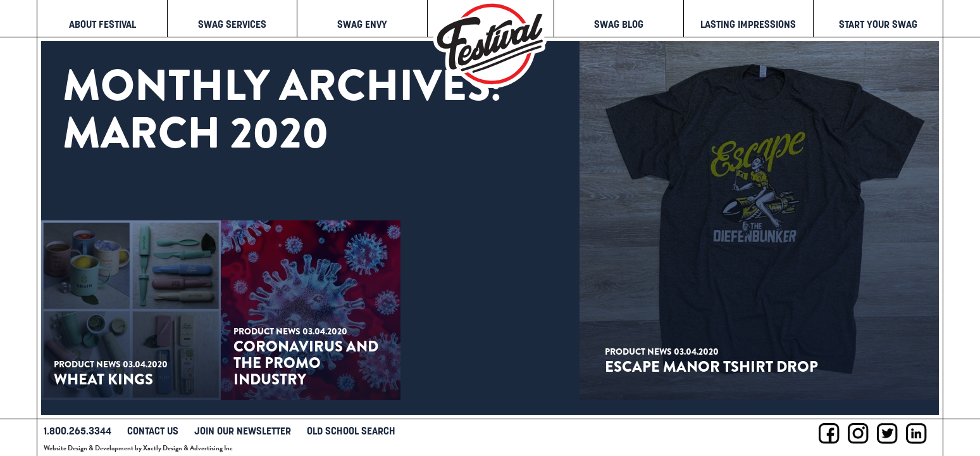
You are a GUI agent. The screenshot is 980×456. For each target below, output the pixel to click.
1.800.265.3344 (78, 431)
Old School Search (351, 431)
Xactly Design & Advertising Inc (188, 448)
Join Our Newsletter (243, 431)
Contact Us (153, 431)
